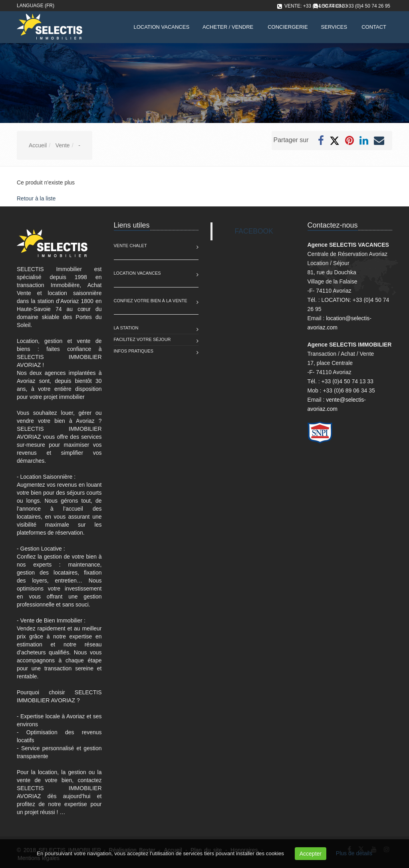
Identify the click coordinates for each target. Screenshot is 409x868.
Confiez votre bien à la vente (151, 301)
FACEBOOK (254, 231)
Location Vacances (137, 273)
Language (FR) (36, 6)
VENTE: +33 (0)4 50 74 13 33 (316, 6)
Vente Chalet (130, 246)
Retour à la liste (36, 198)
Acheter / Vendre (228, 27)
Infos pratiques (134, 351)
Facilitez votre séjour (142, 339)
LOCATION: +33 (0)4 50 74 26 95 (354, 6)
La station (126, 328)
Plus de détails (354, 853)
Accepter (311, 854)
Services (334, 27)
